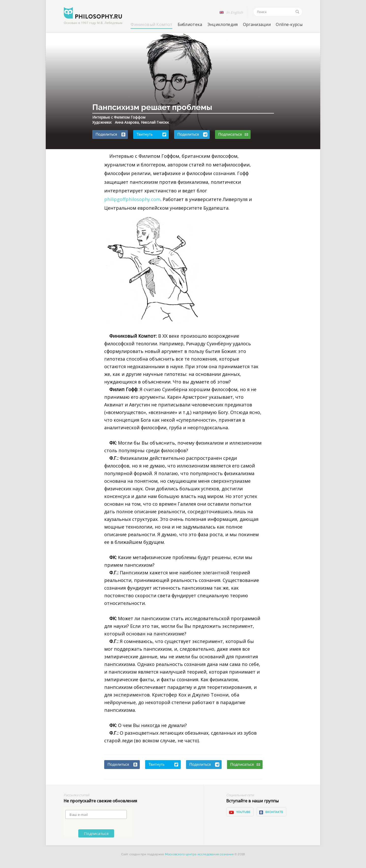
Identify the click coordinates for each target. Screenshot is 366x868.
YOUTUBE (240, 812)
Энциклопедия (223, 24)
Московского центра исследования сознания (199, 854)
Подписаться (233, 134)
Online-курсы (289, 24)
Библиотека (190, 24)
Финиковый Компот (151, 24)
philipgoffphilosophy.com (132, 199)
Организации (257, 24)
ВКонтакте (271, 812)
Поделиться (111, 134)
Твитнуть (151, 134)
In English (235, 12)
